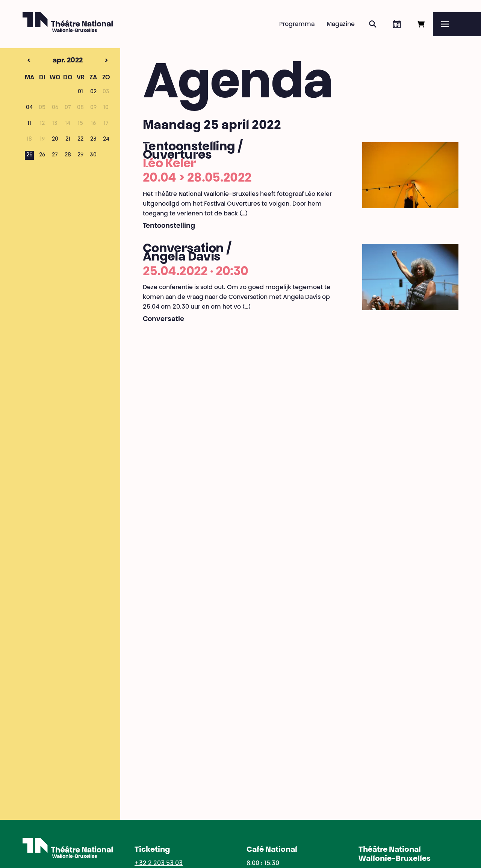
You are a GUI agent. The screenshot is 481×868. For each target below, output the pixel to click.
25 (29, 155)
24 (106, 139)
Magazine (341, 24)
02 (93, 92)
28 (68, 155)
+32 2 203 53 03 (159, 863)
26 (42, 155)
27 (55, 155)
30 (93, 155)
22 (80, 139)
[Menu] (457, 24)
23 (93, 139)
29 (80, 155)
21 (68, 139)
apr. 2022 (55, 61)
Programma (297, 24)
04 (29, 108)
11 (29, 124)
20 (55, 139)
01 (80, 92)
